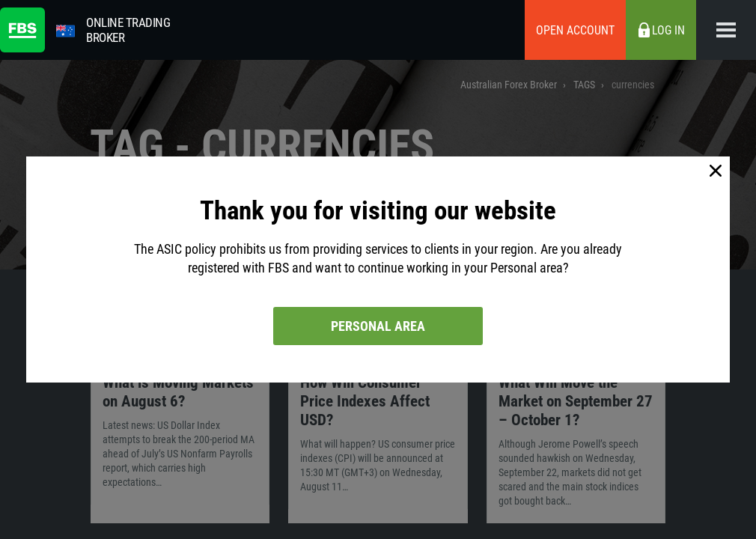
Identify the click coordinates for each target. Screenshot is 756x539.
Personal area (378, 326)
